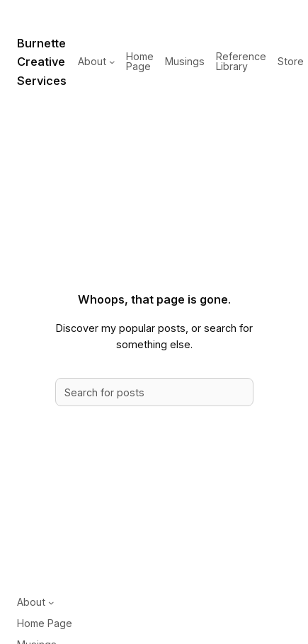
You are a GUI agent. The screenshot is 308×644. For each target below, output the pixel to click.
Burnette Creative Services (42, 62)
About (92, 62)
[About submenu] (112, 62)
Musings (185, 62)
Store (291, 62)
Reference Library (241, 62)
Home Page (140, 62)
